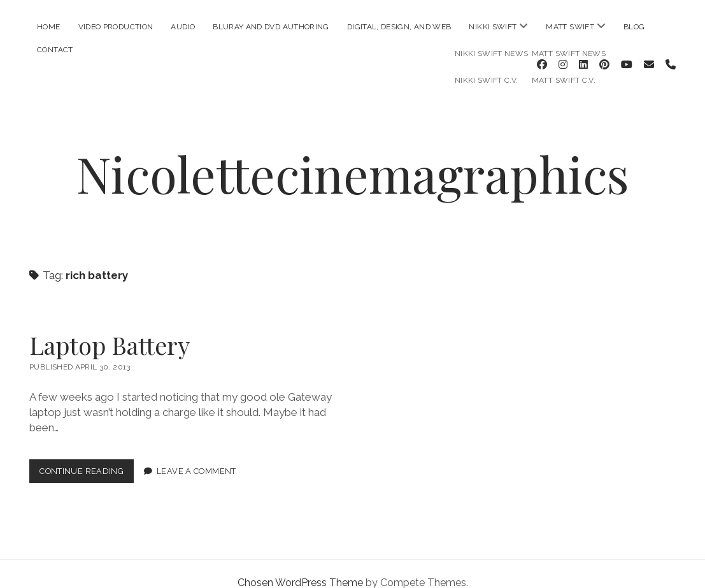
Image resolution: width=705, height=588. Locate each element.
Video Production (116, 27)
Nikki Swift (493, 27)
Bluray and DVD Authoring (271, 27)
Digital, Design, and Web (399, 27)
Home (48, 27)
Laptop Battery (110, 327)
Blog (634, 27)
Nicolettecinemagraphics (353, 155)
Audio (183, 27)
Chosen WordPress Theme (300, 565)
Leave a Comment (196, 453)
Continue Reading (87, 456)
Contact (55, 50)
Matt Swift (570, 27)
